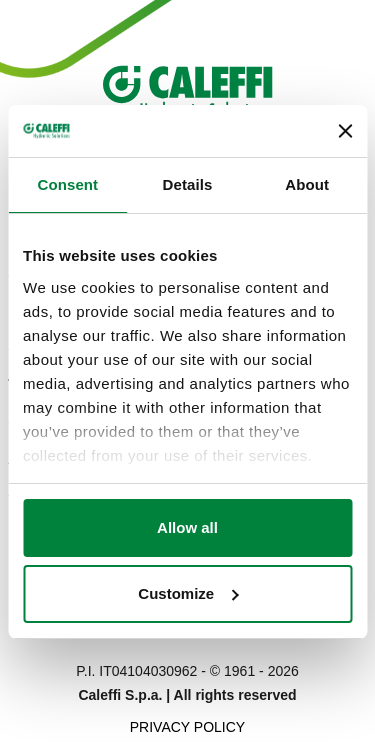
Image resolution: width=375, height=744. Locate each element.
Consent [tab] (67, 184)
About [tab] (307, 184)
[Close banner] (345, 131)
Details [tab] (188, 184)
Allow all (187, 527)
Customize (188, 593)
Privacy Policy (187, 727)
